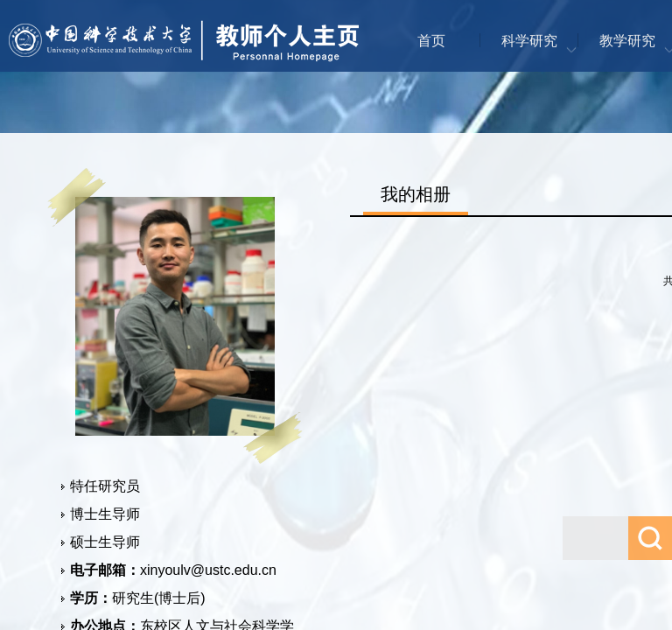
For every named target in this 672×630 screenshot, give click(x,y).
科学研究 (529, 41)
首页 (431, 41)
